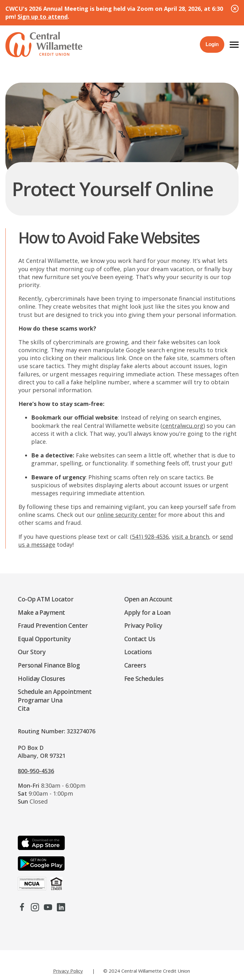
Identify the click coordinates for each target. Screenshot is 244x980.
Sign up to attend (43, 17)
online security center (127, 515)
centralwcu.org (183, 426)
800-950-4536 (36, 771)
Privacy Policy (68, 971)
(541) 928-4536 (149, 537)
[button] (234, 45)
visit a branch (190, 537)
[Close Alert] (235, 9)
